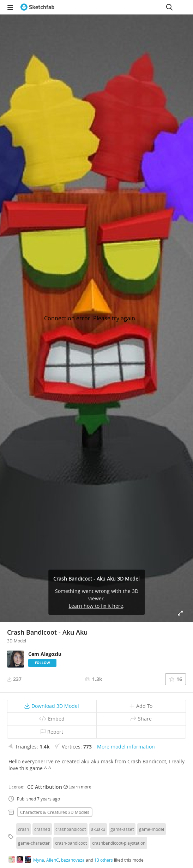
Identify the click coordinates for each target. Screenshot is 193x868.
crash (23, 829)
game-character (34, 843)
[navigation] (10, 7)
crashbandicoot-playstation (119, 843)
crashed (42, 829)
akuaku (98, 829)
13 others (104, 860)
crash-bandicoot (71, 843)
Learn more (77, 787)
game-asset (122, 829)
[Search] (169, 7)
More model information (126, 747)
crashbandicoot (71, 829)
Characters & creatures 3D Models (55, 812)
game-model (152, 829)
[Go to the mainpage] (37, 7)
